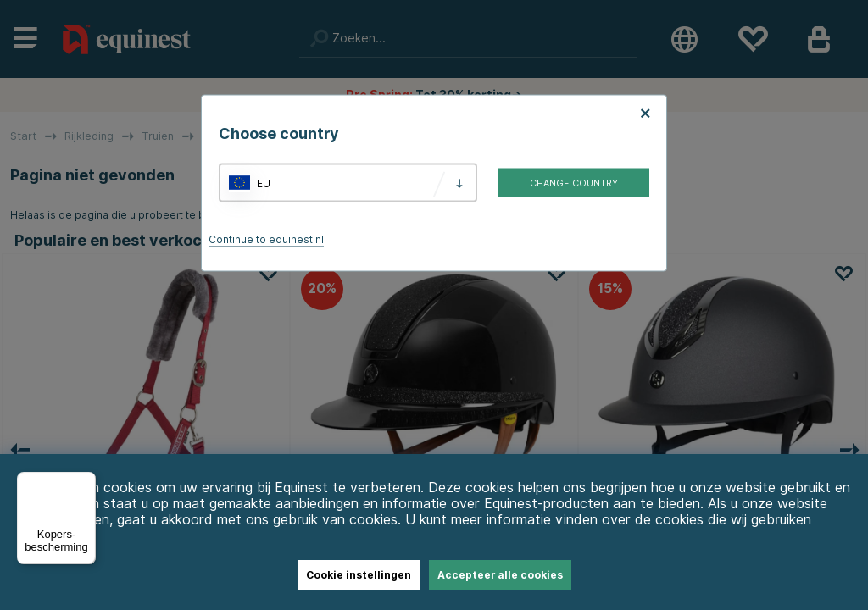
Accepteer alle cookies (500, 575)
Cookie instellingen (359, 575)
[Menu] (86, 482)
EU (264, 183)
